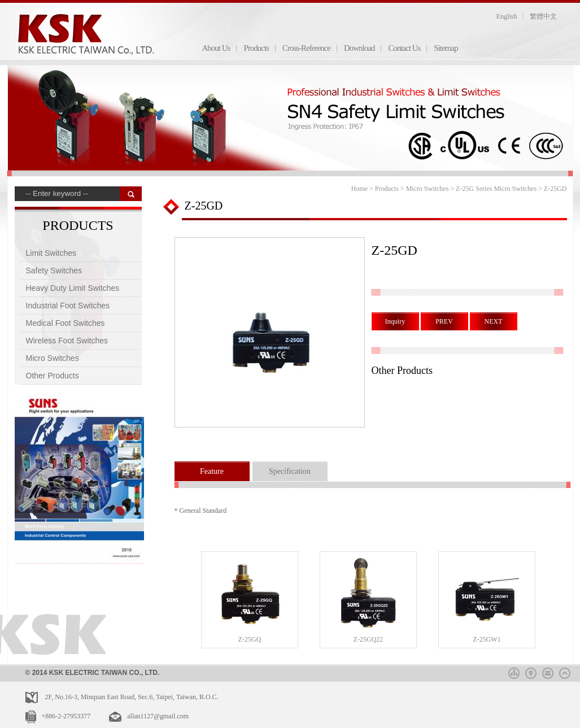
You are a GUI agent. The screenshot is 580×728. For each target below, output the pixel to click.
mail (548, 672)
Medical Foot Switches (66, 323)
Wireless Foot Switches (67, 341)
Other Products (53, 376)
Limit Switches (51, 253)
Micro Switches (53, 358)
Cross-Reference (306, 48)
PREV (444, 321)
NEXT (494, 321)
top (565, 672)
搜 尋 (131, 194)
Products (256, 48)
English (507, 16)
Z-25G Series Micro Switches (496, 189)
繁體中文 (543, 16)
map (531, 672)
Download (359, 48)
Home (359, 189)
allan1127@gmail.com (158, 716)
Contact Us (404, 48)
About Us (216, 48)
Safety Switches (54, 271)
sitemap (514, 672)
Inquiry (395, 321)
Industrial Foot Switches (68, 306)
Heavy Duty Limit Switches (73, 288)
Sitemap (446, 48)
